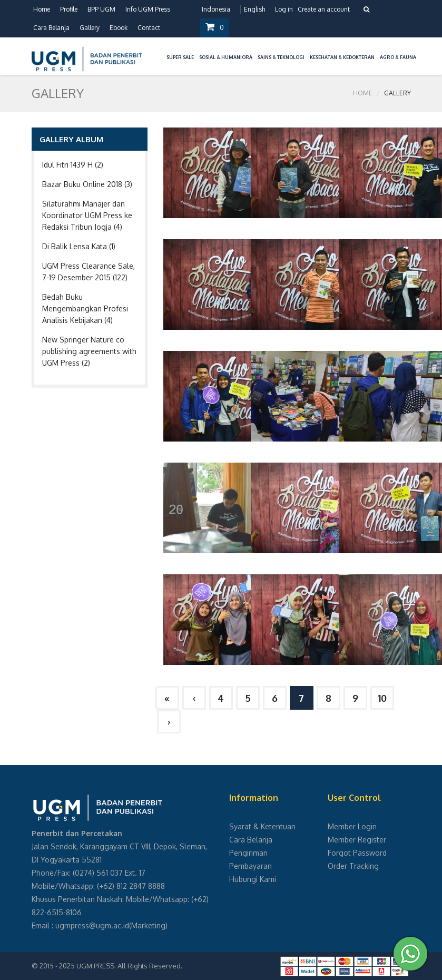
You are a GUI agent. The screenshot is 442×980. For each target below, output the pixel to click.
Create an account (324, 9)
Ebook (119, 28)
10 (382, 698)
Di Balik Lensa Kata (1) (79, 246)
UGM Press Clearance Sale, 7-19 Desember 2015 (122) (89, 272)
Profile (69, 9)
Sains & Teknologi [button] (281, 57)
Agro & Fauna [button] (398, 57)
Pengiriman (248, 853)
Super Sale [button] (180, 57)
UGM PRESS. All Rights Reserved (129, 966)
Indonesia (216, 9)
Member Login (352, 826)
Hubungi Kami (253, 879)
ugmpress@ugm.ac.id (92, 925)
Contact (149, 28)
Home (42, 9)
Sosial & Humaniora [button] (226, 57)
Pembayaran (251, 866)
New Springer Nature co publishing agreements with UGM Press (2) (89, 351)
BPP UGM (101, 9)
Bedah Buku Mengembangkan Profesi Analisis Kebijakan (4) (85, 308)
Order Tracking (353, 866)
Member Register (357, 840)
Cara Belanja (51, 28)
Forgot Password (357, 853)
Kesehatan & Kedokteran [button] (342, 57)
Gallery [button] (90, 28)
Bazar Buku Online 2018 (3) (87, 184)
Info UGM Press (148, 9)
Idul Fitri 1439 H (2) (73, 165)
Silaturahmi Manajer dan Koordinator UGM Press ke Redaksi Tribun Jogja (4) (87, 215)
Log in (284, 9)
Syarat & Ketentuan (262, 826)
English (254, 9)
